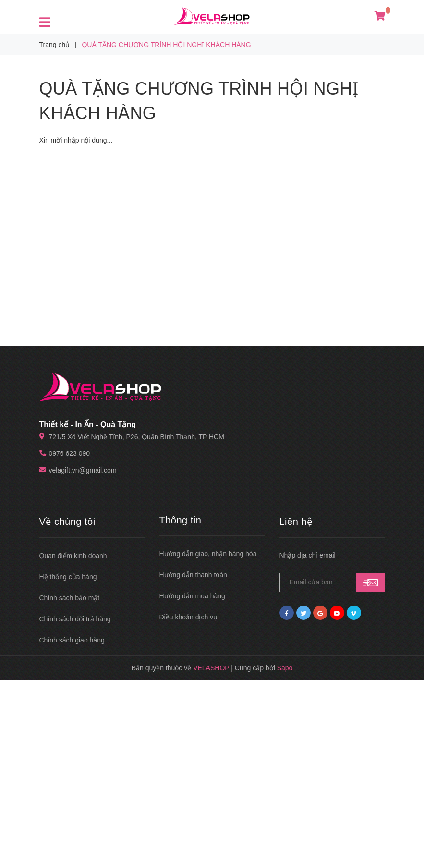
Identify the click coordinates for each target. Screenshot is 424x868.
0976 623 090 (70, 453)
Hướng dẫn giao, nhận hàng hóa (208, 554)
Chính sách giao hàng (72, 640)
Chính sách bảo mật (70, 598)
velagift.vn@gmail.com (83, 470)
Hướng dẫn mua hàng (192, 596)
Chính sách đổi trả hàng (75, 619)
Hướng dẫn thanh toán (193, 575)
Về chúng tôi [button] (67, 522)
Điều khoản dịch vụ (189, 617)
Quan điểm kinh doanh (73, 556)
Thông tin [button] (181, 520)
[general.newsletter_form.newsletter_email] (332, 583)
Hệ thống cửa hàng (68, 577)
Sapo (285, 668)
